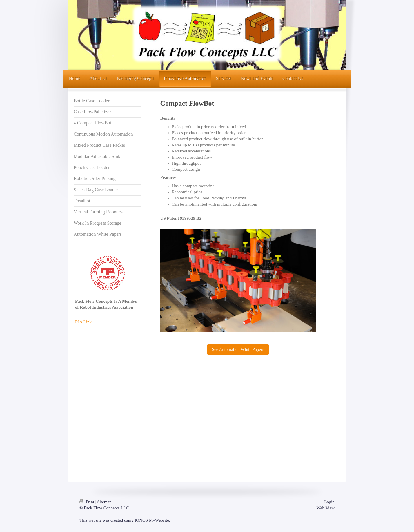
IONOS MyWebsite (152, 520)
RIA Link (83, 322)
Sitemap (104, 502)
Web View (326, 508)
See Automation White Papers (238, 349)
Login (329, 502)
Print (87, 502)
